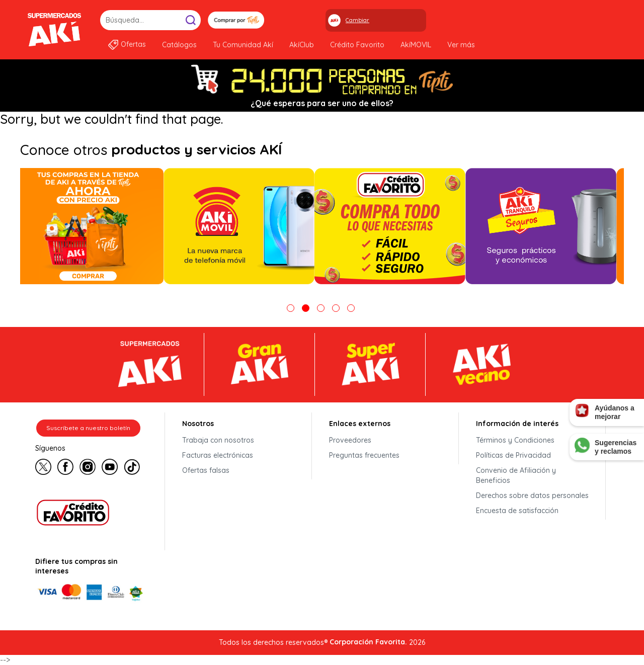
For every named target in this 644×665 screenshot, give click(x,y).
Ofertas (133, 44)
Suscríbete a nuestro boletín (88, 428)
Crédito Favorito (357, 45)
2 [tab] (306, 308)
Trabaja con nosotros (218, 440)
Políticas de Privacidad (513, 455)
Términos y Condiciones (515, 440)
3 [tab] (321, 308)
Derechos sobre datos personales (532, 495)
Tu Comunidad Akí (243, 45)
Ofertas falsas (206, 470)
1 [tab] (291, 308)
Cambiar (357, 20)
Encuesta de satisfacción (517, 511)
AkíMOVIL (416, 45)
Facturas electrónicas (218, 455)
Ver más (461, 45)
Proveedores (350, 440)
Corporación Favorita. (368, 642)
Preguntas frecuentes (364, 455)
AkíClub (302, 45)
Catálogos (179, 45)
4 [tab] (336, 308)
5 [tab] (351, 308)
